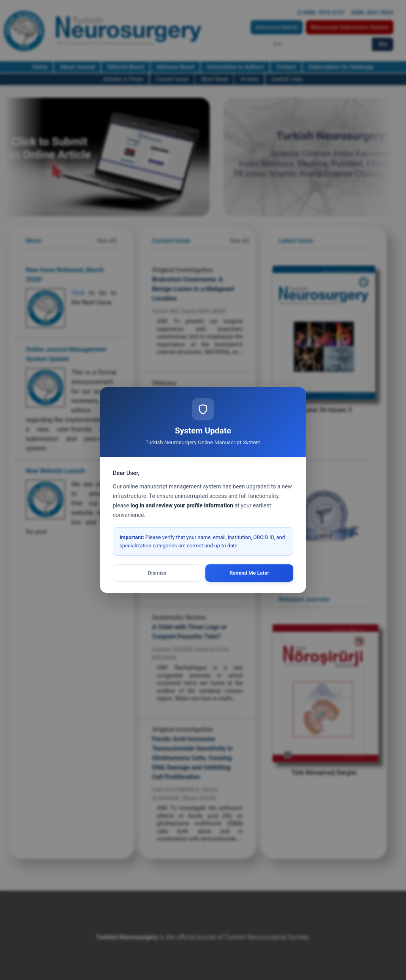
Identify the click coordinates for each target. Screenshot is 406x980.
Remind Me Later (249, 573)
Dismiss (157, 573)
